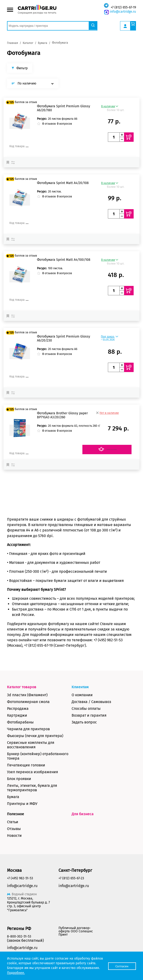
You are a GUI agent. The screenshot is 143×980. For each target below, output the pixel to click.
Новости (14, 836)
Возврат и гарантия (89, 715)
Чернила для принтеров (28, 729)
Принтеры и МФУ (22, 804)
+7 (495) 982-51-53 (20, 878)
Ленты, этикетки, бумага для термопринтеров (32, 788)
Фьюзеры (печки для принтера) (35, 736)
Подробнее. (40, 973)
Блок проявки (19, 779)
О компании (82, 695)
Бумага (13, 797)
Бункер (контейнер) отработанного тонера (38, 756)
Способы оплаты (86, 709)
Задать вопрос (84, 722)
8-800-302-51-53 (19, 936)
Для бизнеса (83, 814)
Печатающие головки (26, 765)
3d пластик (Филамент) (27, 695)
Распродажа (18, 709)
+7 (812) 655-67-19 (123, 7)
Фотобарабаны (20, 722)
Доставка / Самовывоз (91, 702)
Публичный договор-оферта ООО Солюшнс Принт (76, 931)
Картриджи (17, 715)
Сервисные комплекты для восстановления (31, 745)
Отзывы (14, 829)
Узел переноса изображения (33, 772)
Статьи (13, 822)
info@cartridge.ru (123, 12)
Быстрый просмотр (20, 123)
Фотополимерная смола (28, 702)
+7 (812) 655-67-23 (71, 878)
